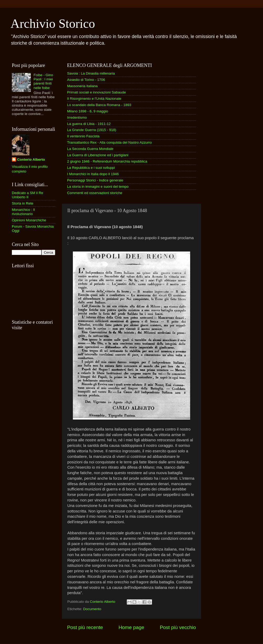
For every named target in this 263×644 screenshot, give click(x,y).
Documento (92, 609)
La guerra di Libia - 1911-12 (89, 124)
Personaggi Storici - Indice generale (95, 180)
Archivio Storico (53, 23)
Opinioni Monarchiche (29, 220)
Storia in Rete (23, 203)
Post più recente (85, 627)
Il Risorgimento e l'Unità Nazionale (94, 99)
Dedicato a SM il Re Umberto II (27, 195)
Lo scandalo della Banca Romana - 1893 (99, 105)
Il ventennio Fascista (83, 136)
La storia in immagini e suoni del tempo (98, 187)
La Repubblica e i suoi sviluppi (91, 168)
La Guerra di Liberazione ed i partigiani (98, 155)
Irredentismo (77, 117)
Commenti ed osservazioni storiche (95, 193)
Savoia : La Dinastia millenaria (91, 73)
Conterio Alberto (31, 159)
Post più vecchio (178, 627)
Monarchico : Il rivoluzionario (23, 212)
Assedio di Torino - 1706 (86, 80)
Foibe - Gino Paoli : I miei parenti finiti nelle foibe (43, 81)
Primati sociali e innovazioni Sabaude (97, 92)
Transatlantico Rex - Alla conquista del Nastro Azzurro (109, 142)
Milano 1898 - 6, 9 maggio (88, 111)
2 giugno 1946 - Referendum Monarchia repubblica (107, 161)
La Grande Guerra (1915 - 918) (92, 130)
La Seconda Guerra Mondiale (90, 149)
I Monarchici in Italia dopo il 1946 (93, 174)
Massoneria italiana (82, 86)
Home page (131, 627)
